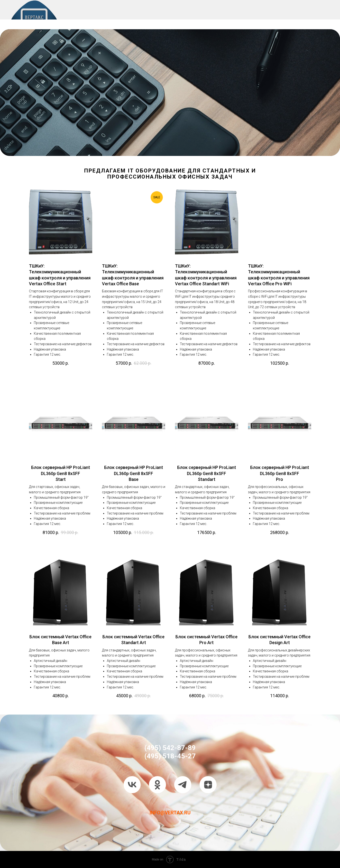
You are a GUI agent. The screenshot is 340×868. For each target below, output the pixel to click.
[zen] (208, 785)
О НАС (80, 22)
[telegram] (183, 785)
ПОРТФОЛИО (143, 22)
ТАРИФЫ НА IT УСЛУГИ (272, 22)
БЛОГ (313, 22)
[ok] (157, 785)
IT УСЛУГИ (108, 22)
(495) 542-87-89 (170, 748)
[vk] (132, 785)
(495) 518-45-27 (170, 756)
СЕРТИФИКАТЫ (184, 22)
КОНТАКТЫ (223, 22)
